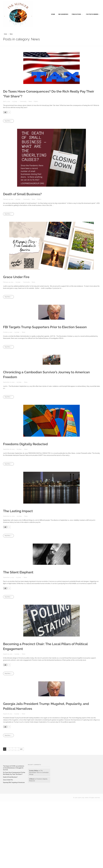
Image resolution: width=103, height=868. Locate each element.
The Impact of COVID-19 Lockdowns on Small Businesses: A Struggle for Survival (14, 768)
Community (23, 101)
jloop (16, 101)
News (30, 101)
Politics (36, 101)
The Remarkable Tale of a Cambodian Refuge (39, 772)
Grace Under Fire (16, 277)
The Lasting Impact (18, 511)
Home (5, 34)
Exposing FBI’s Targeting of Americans (14, 782)
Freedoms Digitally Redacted (25, 444)
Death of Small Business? (22, 194)
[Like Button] (5, 112)
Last (21, 749)
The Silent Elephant (18, 572)
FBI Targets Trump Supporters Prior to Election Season (45, 327)
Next (17, 749)
